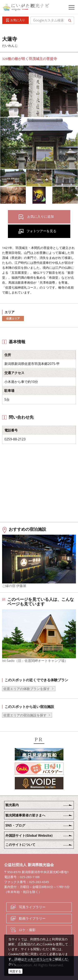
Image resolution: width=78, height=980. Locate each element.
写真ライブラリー (32, 907)
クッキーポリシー (36, 959)
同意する (15, 971)
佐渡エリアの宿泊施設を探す (25, 715)
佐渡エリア (13, 318)
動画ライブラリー (32, 918)
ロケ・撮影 (27, 930)
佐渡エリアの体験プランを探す (27, 689)
